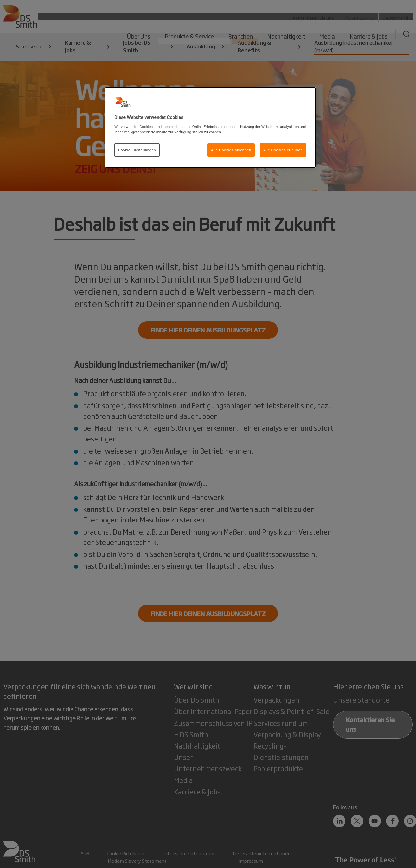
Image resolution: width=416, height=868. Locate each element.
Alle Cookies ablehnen (231, 150)
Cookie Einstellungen (137, 150)
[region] (210, 128)
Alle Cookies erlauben (283, 150)
